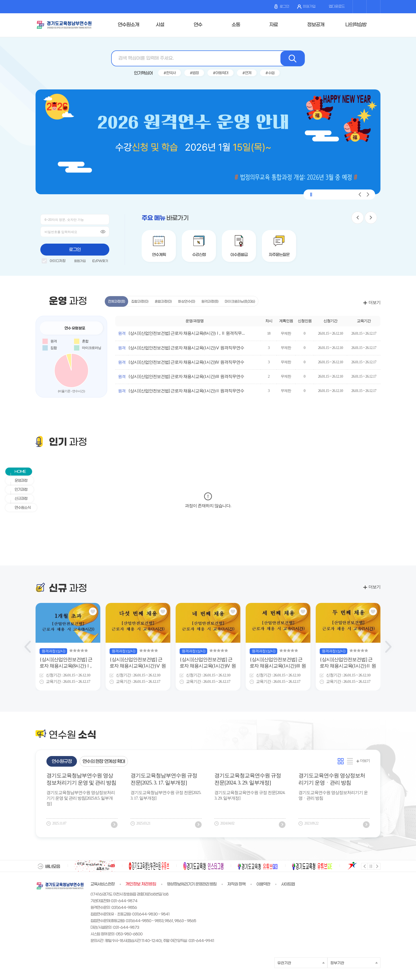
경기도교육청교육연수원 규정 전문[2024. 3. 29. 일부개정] (248, 779)
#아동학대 (220, 73)
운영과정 (18, 481)
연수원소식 (20, 508)
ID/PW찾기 (100, 261)
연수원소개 (128, 25)
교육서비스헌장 (103, 884)
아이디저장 (54, 262)
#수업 (270, 73)
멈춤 (370, 866)
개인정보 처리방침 (141, 884)
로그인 (282, 7)
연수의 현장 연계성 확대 (104, 762)
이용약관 (263, 884)
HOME (17, 472)
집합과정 (140, 302)
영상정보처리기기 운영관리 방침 (192, 884)
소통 (236, 25)
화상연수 (187, 302)
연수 (198, 25)
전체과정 (116, 302)
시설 (160, 25)
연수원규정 (62, 762)
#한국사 (170, 73)
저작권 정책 (236, 884)
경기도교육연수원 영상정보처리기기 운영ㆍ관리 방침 (332, 779)
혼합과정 (163, 302)
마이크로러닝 (240, 302)
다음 (377, 866)
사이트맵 (288, 884)
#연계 (247, 73)
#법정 (194, 73)
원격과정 (210, 302)
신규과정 (18, 499)
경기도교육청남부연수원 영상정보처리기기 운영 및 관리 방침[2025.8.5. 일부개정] (81, 780)
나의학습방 (356, 25)
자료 (274, 25)
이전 (364, 866)
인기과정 (18, 490)
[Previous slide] (28, 647)
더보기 (374, 303)
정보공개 (316, 25)
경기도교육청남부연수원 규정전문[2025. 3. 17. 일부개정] (164, 779)
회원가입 (306, 7)
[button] (360, 195)
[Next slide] (388, 647)
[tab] (62, 761)
